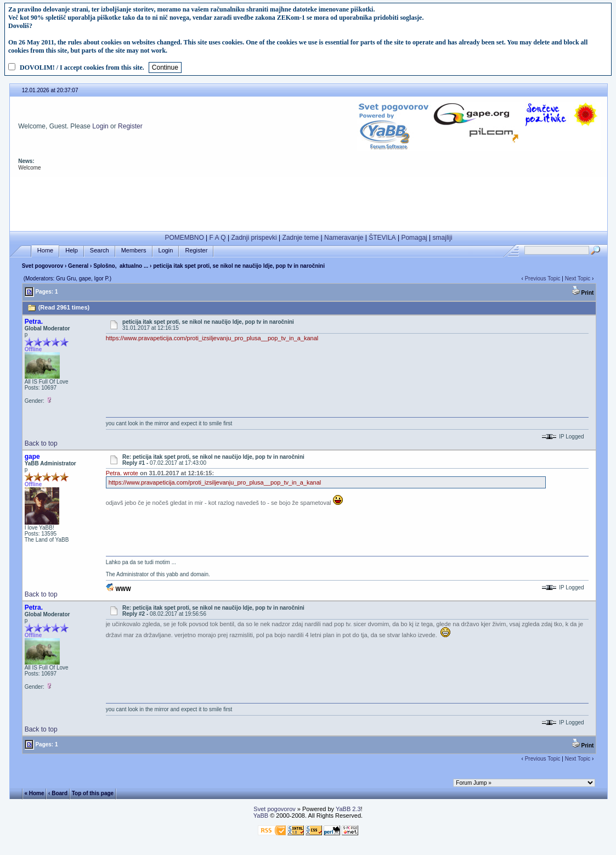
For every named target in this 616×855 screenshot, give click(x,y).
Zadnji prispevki (254, 238)
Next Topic (578, 279)
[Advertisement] (308, 201)
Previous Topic (543, 279)
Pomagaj (414, 238)
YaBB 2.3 (348, 809)
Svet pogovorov (43, 266)
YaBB (261, 815)
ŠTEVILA (382, 238)
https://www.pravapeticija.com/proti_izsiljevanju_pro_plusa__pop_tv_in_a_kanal (212, 338)
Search (100, 251)
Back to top (41, 443)
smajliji (443, 238)
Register (130, 126)
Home (45, 251)
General (78, 266)
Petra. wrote (122, 473)
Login (100, 126)
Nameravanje (344, 238)
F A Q (218, 238)
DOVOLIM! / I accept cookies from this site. (82, 67)
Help (72, 251)
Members (134, 251)
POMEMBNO (184, 238)
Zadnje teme (301, 238)
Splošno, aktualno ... (121, 266)
